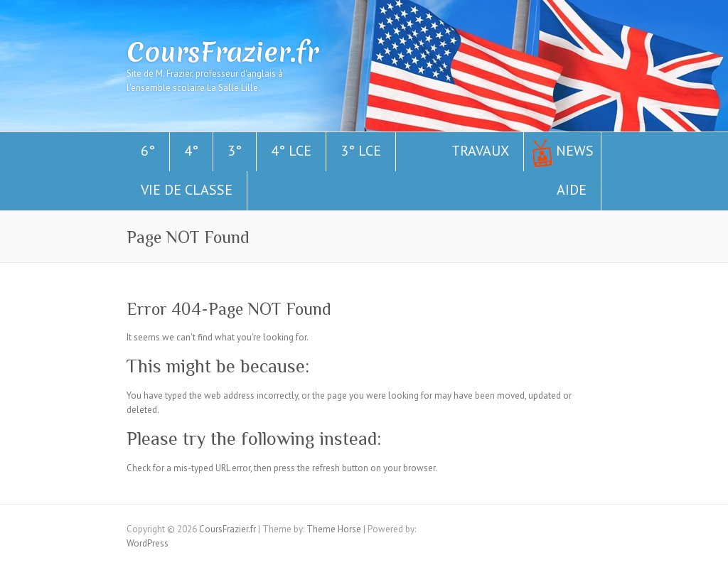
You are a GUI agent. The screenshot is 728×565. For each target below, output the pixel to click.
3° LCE (361, 151)
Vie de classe (187, 190)
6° (148, 151)
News (575, 151)
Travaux (480, 151)
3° (235, 151)
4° (191, 151)
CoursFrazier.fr (223, 52)
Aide (572, 190)
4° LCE (291, 151)
